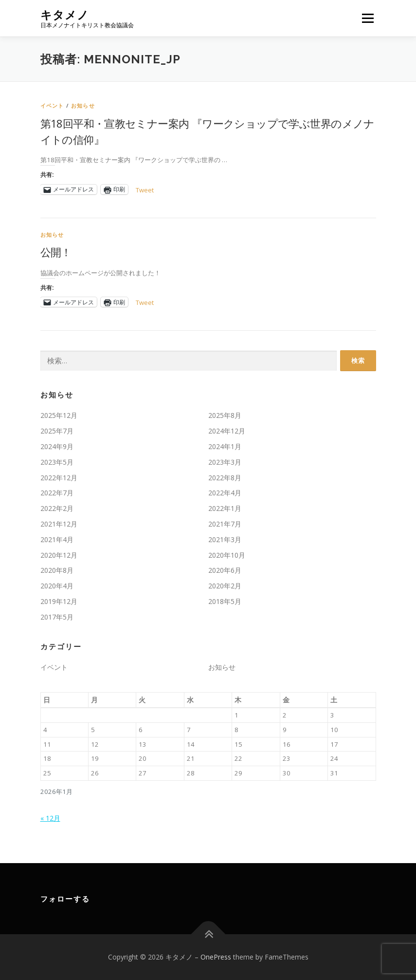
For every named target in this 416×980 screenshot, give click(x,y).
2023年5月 (57, 462)
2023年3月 (225, 462)
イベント (52, 105)
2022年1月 (225, 508)
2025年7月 (57, 431)
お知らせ (83, 105)
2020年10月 (227, 555)
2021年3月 (225, 539)
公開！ (56, 252)
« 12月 (50, 818)
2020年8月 (57, 570)
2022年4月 (225, 493)
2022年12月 (59, 478)
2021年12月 (59, 524)
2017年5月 (57, 617)
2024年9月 (57, 446)
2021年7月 (225, 524)
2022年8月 (225, 478)
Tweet (145, 189)
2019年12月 (59, 601)
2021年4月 (57, 539)
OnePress (216, 957)
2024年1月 (225, 446)
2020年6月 (225, 570)
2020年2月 (225, 586)
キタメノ (65, 15)
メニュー (368, 18)
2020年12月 (59, 555)
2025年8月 (225, 415)
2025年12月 (59, 415)
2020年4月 (57, 586)
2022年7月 (57, 493)
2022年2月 (57, 508)
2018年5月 (225, 601)
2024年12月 (227, 431)
